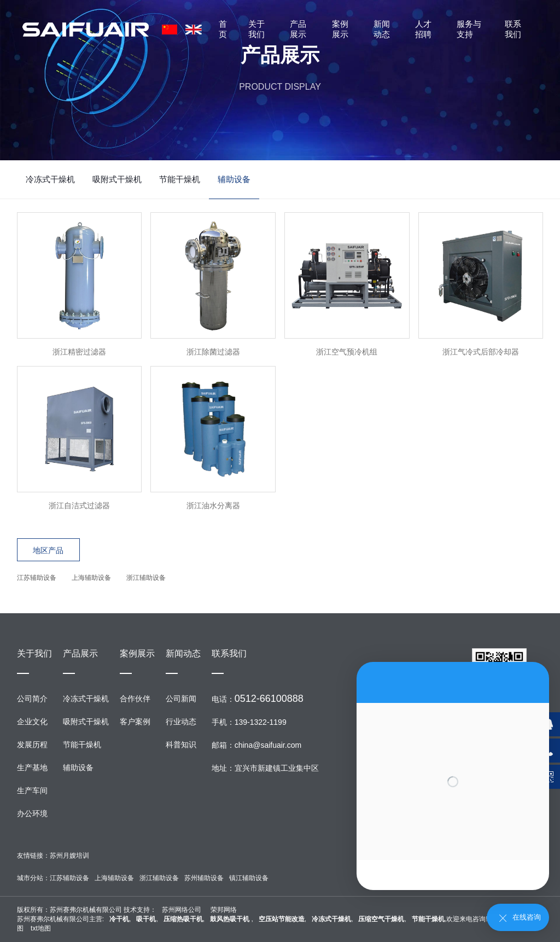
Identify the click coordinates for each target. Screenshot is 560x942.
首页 (223, 29)
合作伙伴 (135, 699)
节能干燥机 (180, 179)
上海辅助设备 (91, 578)
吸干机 (146, 919)
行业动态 (181, 722)
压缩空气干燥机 (381, 919)
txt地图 (41, 928)
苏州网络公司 (182, 910)
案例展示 (340, 29)
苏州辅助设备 (204, 878)
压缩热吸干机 (183, 919)
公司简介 (32, 699)
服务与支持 (469, 29)
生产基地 (32, 767)
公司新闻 (181, 699)
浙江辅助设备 (146, 578)
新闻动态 (382, 29)
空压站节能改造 (282, 919)
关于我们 (256, 29)
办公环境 (32, 813)
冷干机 (119, 919)
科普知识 (181, 745)
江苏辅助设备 (37, 578)
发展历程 (32, 745)
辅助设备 (234, 179)
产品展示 (298, 29)
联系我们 (513, 29)
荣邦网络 (224, 910)
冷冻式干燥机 (50, 179)
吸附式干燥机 (117, 179)
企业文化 (32, 722)
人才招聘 (423, 29)
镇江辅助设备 (249, 878)
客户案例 (135, 722)
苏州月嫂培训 (69, 856)
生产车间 (32, 790)
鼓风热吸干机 (231, 919)
